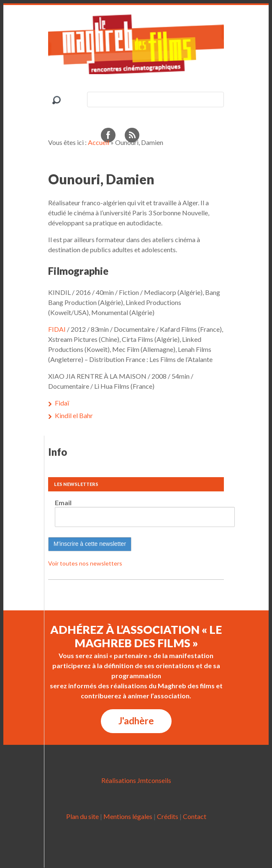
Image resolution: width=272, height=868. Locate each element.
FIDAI (57, 329)
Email (63, 502)
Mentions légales (128, 816)
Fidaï (62, 403)
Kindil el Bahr (74, 415)
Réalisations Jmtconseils (136, 780)
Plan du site (82, 816)
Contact (195, 816)
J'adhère (136, 721)
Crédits (168, 816)
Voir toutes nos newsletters (85, 563)
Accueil (99, 142)
